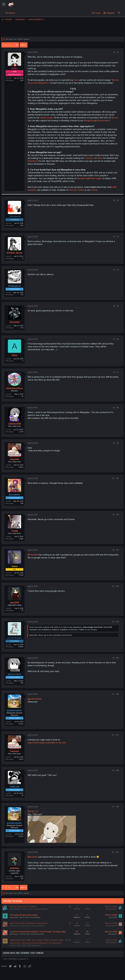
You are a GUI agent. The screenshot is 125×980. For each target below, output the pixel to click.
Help (80, 975)
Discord (73, 190)
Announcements (41, 909)
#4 (118, 270)
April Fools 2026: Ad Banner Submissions (29, 923)
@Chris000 (33, 555)
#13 (117, 586)
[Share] (114, 52)
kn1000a (15, 868)
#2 (118, 200)
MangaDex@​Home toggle (89, 178)
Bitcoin (115, 118)
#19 (117, 807)
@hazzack (32, 857)
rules (76, 80)
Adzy (14, 355)
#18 (117, 770)
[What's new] (119, 13)
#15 (117, 658)
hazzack (15, 459)
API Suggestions (34, 945)
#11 (118, 515)
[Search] (10, 13)
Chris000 (15, 322)
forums (94, 190)
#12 (117, 550)
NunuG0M (14, 917)
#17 (117, 735)
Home (88, 975)
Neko (100, 158)
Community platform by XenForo (101, 978)
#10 (117, 478)
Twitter (81, 190)
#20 (117, 852)
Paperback (33, 161)
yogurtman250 (111, 926)
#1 (118, 52)
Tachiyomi (90, 158)
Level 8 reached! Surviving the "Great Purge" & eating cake (38, 932)
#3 (118, 237)
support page (46, 118)
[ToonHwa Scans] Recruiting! (24, 915)
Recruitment (36, 917)
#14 (117, 622)
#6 (118, 339)
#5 (118, 306)
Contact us (37, 975)
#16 (117, 694)
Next (23, 45)
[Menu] (4, 4)
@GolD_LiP (33, 811)
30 (17, 45)
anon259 (14, 602)
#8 (118, 408)
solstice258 (14, 424)
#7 (118, 372)
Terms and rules (53, 975)
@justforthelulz (35, 699)
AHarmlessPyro (15, 388)
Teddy (15, 531)
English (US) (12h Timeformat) (16, 975)
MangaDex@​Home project (97, 120)
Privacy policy (69, 975)
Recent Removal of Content (23, 907)
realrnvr (13, 945)
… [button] (13, 45)
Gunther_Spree (14, 253)
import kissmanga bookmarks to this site (47, 743)
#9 (118, 443)
